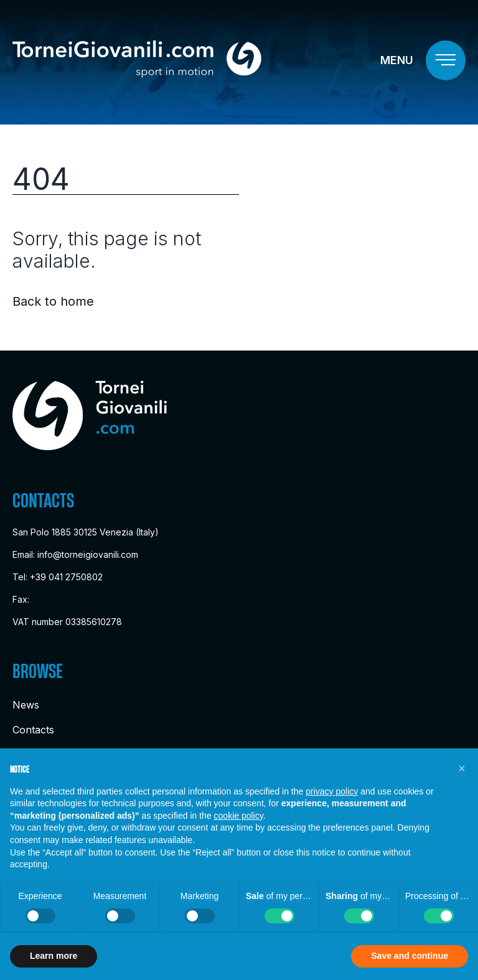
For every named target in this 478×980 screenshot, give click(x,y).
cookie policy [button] (239, 816)
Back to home (53, 301)
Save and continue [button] (410, 956)
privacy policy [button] (332, 791)
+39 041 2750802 (66, 577)
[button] (462, 768)
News (26, 705)
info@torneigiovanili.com (88, 554)
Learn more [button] (54, 956)
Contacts (33, 730)
